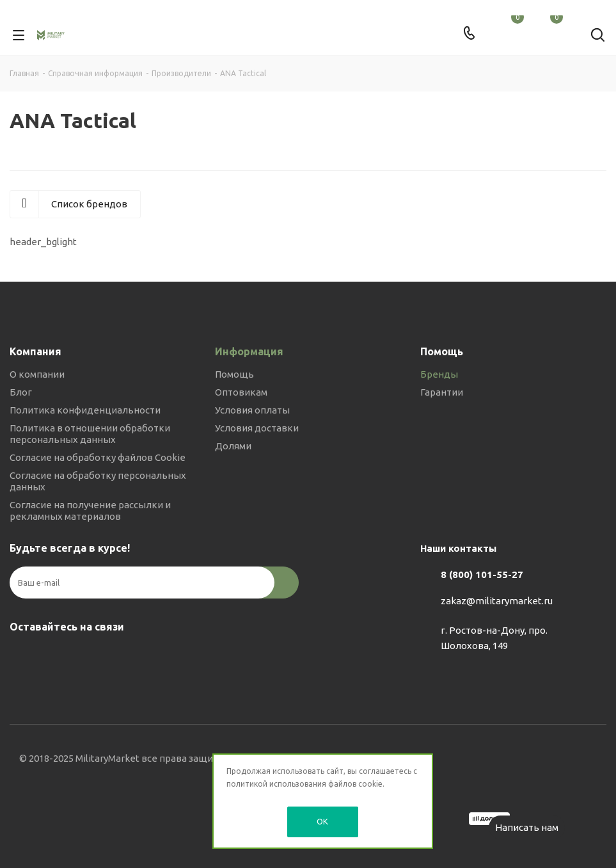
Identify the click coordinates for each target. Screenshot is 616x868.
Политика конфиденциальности (85, 410)
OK (322, 821)
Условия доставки (257, 428)
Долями (233, 446)
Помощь (234, 374)
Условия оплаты (252, 410)
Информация (249, 351)
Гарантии (442, 392)
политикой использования (276, 784)
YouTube (86, 657)
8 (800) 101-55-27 (482, 575)
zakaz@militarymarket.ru (497, 601)
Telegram (54, 657)
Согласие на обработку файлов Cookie (98, 457)
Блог (21, 392)
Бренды (439, 374)
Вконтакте (22, 657)
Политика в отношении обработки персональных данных (90, 434)
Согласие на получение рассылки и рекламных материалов (90, 510)
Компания (36, 351)
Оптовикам (241, 392)
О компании (37, 374)
